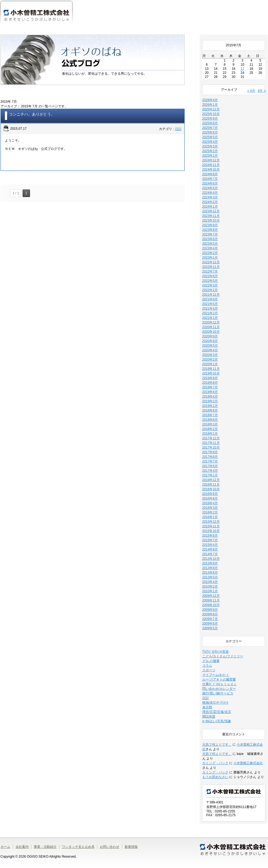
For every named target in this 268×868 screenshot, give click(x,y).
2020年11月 (211, 327)
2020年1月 (210, 364)
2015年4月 (210, 545)
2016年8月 (210, 498)
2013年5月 (210, 577)
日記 (178, 129)
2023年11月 (211, 216)
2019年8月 (210, 383)
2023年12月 (211, 211)
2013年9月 (210, 563)
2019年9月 (210, 378)
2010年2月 (210, 586)
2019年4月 (210, 397)
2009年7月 (210, 619)
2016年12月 (211, 480)
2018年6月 (210, 420)
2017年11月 (211, 443)
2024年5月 (210, 188)
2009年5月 (210, 628)
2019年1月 (210, 406)
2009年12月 (211, 596)
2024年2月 (210, 202)
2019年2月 (210, 401)
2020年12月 (211, 322)
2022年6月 (210, 276)
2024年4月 (210, 193)
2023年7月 (210, 234)
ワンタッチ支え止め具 (205, 18)
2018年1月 (210, 434)
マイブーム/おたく (216, 675)
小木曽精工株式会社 (248, 763)
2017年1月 (210, 475)
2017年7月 (210, 461)
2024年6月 (210, 183)
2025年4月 (210, 142)
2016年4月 (210, 503)
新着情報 (131, 847)
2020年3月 (210, 355)
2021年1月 (210, 318)
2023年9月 (210, 225)
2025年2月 (210, 151)
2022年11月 (211, 267)
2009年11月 (211, 600)
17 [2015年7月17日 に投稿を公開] (242, 69)
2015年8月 (210, 536)
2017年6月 (210, 466)
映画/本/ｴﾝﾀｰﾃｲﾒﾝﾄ (216, 703)
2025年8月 (210, 123)
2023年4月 (210, 248)
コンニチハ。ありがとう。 (32, 114)
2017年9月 (210, 452)
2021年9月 (210, 299)
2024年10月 (211, 170)
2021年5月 (210, 304)
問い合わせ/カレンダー (219, 689)
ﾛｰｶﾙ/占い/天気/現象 (217, 721)
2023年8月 (210, 230)
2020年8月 (210, 341)
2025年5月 (210, 137)
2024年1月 (210, 207)
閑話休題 (209, 716)
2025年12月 (211, 109)
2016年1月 (210, 517)
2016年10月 (211, 489)
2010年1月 (210, 591)
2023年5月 (210, 244)
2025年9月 (210, 119)
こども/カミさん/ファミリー (223, 656)
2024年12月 (211, 160)
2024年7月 (210, 179)
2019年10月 (211, 373)
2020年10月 (211, 332)
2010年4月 (210, 582)
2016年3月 (210, 508)
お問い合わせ (110, 847)
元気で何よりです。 (217, 745)
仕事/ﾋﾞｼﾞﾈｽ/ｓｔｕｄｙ (220, 684)
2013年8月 (210, 568)
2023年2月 (210, 253)
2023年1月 (210, 258)
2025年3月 (210, 146)
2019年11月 (211, 369)
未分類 (207, 707)
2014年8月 (210, 549)
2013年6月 (210, 573)
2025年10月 (211, 114)
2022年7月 (210, 271)
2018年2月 (210, 429)
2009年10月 (211, 605)
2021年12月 (211, 295)
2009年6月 (210, 624)
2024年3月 (210, 197)
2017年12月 (211, 438)
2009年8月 (210, 614)
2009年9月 (210, 610)
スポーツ (209, 670)
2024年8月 (210, 174)
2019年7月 (210, 387)
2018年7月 (210, 415)
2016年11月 (211, 485)
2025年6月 (210, 132)
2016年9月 (210, 494)
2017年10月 (211, 447)
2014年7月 (210, 554)
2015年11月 (211, 526)
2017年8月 (210, 457)
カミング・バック (215, 763)
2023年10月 (211, 220)
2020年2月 (210, 359)
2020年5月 (210, 346)
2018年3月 (210, 424)
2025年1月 (210, 156)
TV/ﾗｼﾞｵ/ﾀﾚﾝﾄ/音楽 (216, 652)
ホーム (86, 18)
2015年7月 (210, 540)
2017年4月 (210, 471)
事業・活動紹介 (161, 18)
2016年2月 (210, 512)
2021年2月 (210, 313)
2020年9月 (210, 336)
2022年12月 (211, 262)
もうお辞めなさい (215, 777)
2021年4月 (210, 309)
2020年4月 (210, 350)
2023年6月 (210, 239)
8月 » (262, 91)
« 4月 (251, 91)
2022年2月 (210, 290)
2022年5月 (210, 281)
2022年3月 (210, 285)
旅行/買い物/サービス (218, 693)
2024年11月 (211, 165)
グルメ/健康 (211, 661)
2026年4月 (210, 100)
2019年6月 (210, 392)
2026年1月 (210, 105)
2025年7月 (210, 128)
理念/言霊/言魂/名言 (217, 712)
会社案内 (118, 18)
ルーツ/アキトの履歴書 (219, 679)
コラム (207, 666)
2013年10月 (211, 559)
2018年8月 (210, 410)
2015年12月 (211, 522)
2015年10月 (211, 531)
